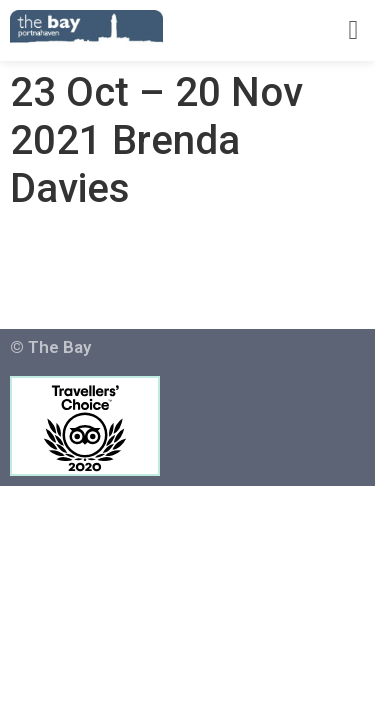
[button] (353, 30)
